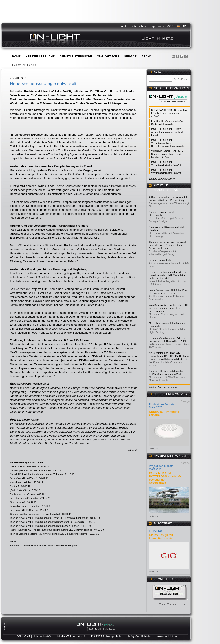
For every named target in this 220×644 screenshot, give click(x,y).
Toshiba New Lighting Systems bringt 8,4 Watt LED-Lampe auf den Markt (49, 518)
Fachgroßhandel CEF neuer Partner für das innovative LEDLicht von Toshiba (51, 530)
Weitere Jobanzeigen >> (162, 179)
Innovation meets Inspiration (25, 506)
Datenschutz (139, 26)
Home (16, 56)
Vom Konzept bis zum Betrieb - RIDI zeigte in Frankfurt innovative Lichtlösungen (168, 308)
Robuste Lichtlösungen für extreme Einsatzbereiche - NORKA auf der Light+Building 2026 (168, 275)
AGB (170, 26)
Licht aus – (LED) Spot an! (24, 510)
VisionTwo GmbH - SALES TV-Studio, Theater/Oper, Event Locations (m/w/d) (168, 154)
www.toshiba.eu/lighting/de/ (63, 545)
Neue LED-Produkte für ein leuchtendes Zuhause (36, 474)
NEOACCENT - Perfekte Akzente (28, 466)
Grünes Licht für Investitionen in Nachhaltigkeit (35, 514)
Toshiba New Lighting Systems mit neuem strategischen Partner (45, 526)
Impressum (157, 26)
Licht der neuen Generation (25, 498)
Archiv (147, 56)
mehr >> (153, 448)
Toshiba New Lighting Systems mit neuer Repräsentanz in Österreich (47, 522)
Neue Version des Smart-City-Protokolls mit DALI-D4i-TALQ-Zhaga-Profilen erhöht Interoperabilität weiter (169, 356)
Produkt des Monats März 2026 (162, 406)
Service (130, 56)
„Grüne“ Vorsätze (19, 490)
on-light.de (20, 65)
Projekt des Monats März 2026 (161, 467)
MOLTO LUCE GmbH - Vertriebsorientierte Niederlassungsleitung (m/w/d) (167, 143)
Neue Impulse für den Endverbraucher (30, 470)
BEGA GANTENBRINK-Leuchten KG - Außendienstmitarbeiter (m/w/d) (169, 113)
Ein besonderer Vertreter (23, 494)
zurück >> (132, 450)
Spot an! (14, 486)
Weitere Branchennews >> (163, 387)
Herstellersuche (40, 56)
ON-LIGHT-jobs (108, 56)
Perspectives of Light (160, 260)
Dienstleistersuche (76, 56)
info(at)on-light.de (140, 636)
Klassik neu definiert (21, 482)
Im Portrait (156, 531)
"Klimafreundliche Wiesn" (23, 478)
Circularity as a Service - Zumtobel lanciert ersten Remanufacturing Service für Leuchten (167, 245)
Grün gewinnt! (17, 502)
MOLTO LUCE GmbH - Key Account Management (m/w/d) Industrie (167, 132)
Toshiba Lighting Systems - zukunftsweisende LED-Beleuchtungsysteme (49, 534)
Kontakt (123, 26)
